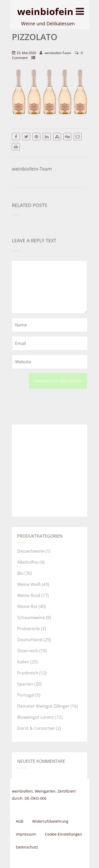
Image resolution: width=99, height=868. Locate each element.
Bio (20, 573)
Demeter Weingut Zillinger (43, 706)
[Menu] (80, 11)
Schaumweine (31, 618)
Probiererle (29, 629)
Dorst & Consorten (36, 728)
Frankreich (28, 673)
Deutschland (30, 640)
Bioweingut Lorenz (36, 717)
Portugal (26, 695)
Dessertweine (31, 551)
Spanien (25, 684)
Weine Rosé (29, 595)
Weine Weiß (29, 584)
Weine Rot (27, 606)
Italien (23, 662)
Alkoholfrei (28, 562)
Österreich (28, 651)
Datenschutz (27, 847)
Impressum (26, 834)
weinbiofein (45, 11)
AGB (20, 821)
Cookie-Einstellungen (63, 834)
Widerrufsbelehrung (50, 821)
